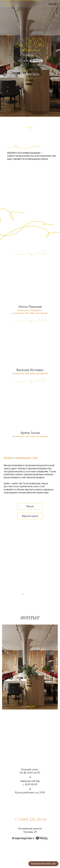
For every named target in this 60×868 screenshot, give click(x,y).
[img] (56, 2)
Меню (53, 4)
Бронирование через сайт (43, 864)
